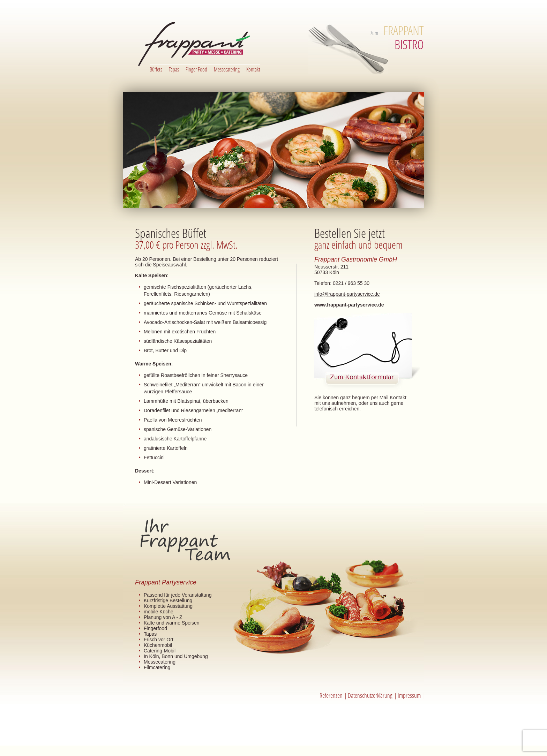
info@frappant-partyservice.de (347, 294)
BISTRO (404, 37)
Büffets (156, 69)
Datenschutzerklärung (370, 695)
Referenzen (331, 695)
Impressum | (411, 695)
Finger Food (196, 69)
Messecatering (227, 69)
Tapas (174, 69)
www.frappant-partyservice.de (349, 305)
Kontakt (253, 69)
